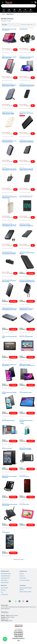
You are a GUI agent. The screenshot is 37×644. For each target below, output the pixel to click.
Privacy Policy (23, 578)
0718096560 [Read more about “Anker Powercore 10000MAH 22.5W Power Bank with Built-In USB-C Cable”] (31, 301)
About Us (22, 574)
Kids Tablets (22, 196)
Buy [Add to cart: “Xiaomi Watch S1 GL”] (33, 50)
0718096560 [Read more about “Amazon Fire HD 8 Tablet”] (13, 469)
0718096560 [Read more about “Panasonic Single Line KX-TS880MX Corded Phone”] (13, 497)
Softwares (31, 10)
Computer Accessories (24, 28)
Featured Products (5, 578)
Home (3, 14)
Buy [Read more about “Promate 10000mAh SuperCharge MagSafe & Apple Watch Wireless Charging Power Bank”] (33, 189)
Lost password (4, 594)
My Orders (3, 590)
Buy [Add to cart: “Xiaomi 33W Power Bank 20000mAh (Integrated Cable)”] (15, 217)
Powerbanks (10, 84)
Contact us (22, 576)
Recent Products (5, 582)
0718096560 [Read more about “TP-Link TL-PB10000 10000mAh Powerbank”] (31, 441)
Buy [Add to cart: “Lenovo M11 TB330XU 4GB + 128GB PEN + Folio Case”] (15, 50)
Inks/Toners (20, 10)
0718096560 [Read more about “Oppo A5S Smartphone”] (31, 497)
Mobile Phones (31, 28)
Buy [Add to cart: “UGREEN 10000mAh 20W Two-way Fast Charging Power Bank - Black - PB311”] (15, 245)
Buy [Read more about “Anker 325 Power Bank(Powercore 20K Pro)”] (33, 134)
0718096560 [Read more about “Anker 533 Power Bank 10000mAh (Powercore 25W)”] (13, 301)
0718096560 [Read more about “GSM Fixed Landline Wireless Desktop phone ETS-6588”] (13, 525)
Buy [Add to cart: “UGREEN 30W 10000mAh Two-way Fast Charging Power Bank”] (15, 161)
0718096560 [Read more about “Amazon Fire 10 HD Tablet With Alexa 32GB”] (13, 357)
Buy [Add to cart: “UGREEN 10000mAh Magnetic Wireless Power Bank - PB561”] (15, 134)
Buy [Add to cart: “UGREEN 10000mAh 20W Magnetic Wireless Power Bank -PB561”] (15, 106)
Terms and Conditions (25, 580)
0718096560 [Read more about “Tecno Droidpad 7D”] (13, 553)
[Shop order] (27, 25)
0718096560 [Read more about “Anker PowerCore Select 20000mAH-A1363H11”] (31, 273)
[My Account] (32, 2)
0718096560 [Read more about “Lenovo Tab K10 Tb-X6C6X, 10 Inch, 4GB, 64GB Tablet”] (13, 385)
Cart (2, 592)
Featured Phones (23, 447)
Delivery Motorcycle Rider (26, 592)
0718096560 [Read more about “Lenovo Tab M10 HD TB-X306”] (31, 413)
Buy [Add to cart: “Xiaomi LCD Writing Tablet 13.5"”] (33, 217)
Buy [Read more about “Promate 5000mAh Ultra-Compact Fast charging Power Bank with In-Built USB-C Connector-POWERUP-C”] (15, 273)
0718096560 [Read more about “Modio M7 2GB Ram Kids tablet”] (13, 441)
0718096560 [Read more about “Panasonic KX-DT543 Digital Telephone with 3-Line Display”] (31, 469)
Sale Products (4, 580)
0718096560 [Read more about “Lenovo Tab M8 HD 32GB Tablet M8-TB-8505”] (13, 413)
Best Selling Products (6, 574)
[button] (5, 639)
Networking (25, 10)
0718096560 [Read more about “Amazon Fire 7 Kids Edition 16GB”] (31, 357)
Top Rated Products (6, 576)
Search (34, 6)
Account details (5, 588)
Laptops (4, 10)
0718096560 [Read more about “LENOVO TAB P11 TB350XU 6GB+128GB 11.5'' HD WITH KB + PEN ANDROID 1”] (31, 385)
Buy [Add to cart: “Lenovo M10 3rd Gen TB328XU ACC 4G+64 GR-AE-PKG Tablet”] (33, 78)
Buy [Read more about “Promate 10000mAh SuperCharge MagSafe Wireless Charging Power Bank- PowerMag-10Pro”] (33, 161)
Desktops (9, 10)
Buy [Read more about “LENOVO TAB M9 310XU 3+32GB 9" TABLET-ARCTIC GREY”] (15, 78)
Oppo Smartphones (23, 475)
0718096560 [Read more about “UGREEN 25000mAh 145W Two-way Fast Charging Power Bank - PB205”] (13, 329)
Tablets (3, 28)
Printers (15, 10)
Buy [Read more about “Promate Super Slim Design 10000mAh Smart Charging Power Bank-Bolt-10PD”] (33, 245)
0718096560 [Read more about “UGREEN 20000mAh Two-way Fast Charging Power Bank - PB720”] (31, 329)
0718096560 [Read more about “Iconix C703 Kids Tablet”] (31, 525)
